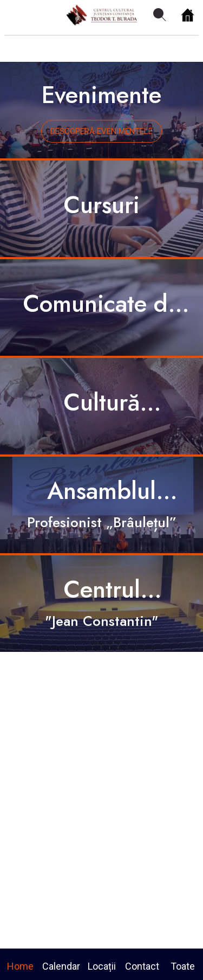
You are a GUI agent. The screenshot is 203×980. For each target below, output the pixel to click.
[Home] (188, 15)
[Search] (160, 15)
